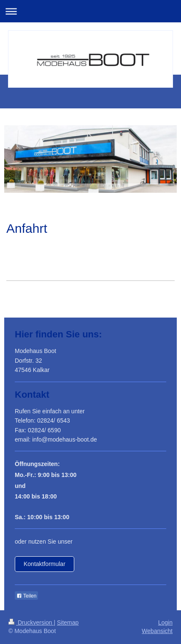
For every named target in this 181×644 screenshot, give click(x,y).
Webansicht (157, 631)
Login (165, 622)
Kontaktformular (45, 564)
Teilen (26, 596)
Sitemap (68, 622)
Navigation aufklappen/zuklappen (90, 11)
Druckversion (31, 622)
